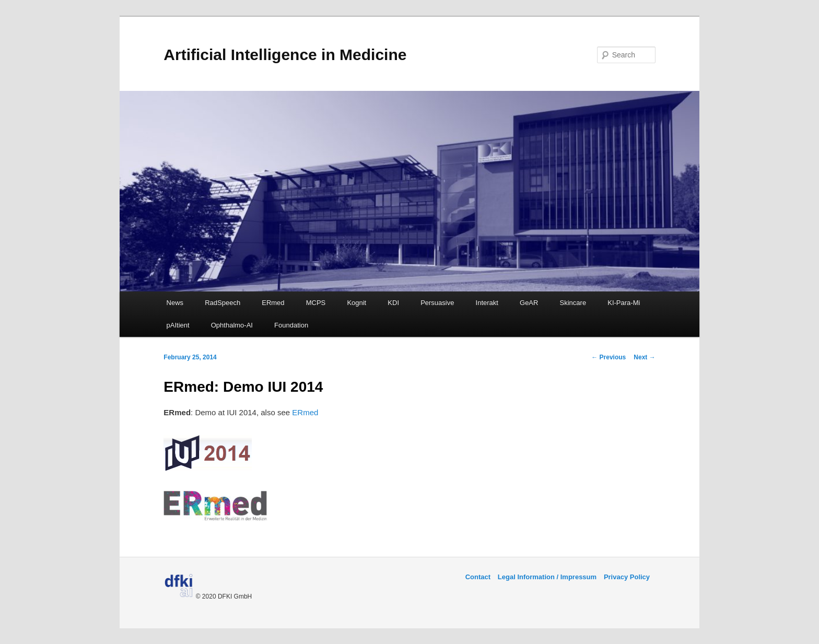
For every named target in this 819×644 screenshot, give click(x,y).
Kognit (356, 303)
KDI (393, 303)
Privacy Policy (627, 577)
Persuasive (437, 303)
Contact (478, 577)
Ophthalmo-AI (232, 325)
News (175, 303)
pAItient (178, 325)
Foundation (291, 325)
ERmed (273, 303)
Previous (609, 357)
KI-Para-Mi (624, 303)
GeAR (529, 303)
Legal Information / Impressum (547, 577)
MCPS (316, 303)
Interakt (487, 303)
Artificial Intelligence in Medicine (285, 55)
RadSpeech (223, 303)
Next (644, 357)
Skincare (573, 303)
